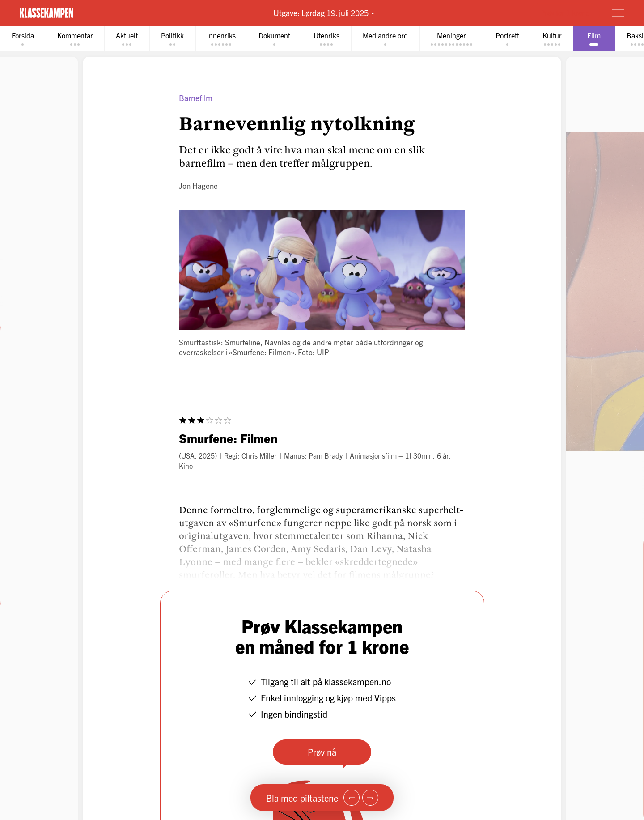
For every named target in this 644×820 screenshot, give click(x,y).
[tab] (23, 39)
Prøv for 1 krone (565, 13)
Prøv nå (322, 752)
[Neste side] (370, 798)
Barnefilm (196, 98)
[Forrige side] (352, 798)
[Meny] (618, 13)
